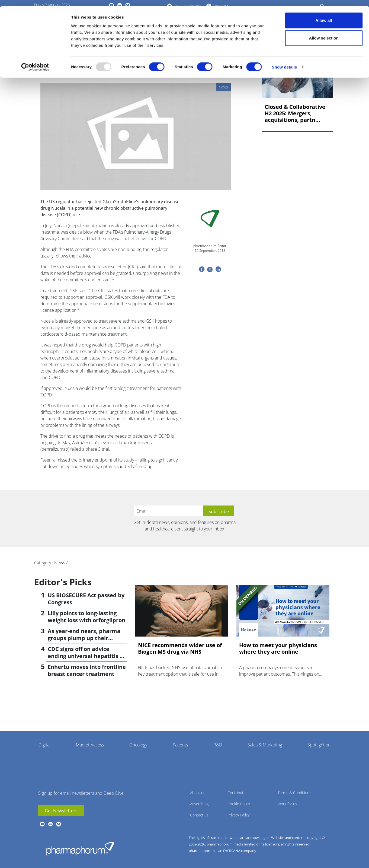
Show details (285, 61)
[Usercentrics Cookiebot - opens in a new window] (35, 61)
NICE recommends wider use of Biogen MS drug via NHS (180, 648)
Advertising (199, 804)
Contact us (199, 815)
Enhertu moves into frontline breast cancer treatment (87, 670)
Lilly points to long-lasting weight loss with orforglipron (86, 617)
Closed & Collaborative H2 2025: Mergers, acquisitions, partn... (295, 113)
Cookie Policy (239, 804)
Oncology (138, 745)
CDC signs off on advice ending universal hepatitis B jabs (85, 656)
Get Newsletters (61, 811)
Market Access (90, 745)
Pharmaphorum (80, 848)
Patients (180, 745)
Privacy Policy (238, 815)
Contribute (237, 793)
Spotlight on (319, 745)
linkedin (50, 824)
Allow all (324, 14)
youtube (42, 824)
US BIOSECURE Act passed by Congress (86, 599)
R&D (218, 745)
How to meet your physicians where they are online (278, 648)
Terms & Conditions (294, 793)
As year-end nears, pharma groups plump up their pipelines (84, 638)
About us (198, 793)
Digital (44, 745)
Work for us (287, 804)
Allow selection (324, 32)
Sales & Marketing (265, 745)
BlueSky (59, 824)
